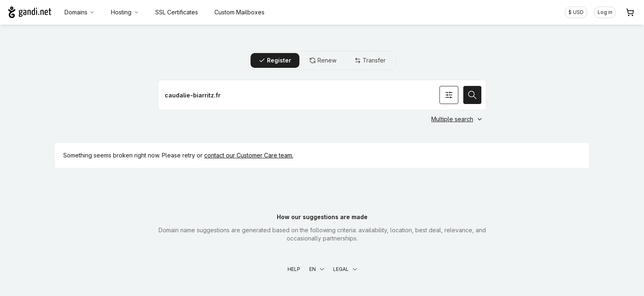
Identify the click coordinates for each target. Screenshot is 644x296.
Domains (80, 12)
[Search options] (449, 95)
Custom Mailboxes (239, 12)
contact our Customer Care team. (249, 155)
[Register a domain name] (322, 95)
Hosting (125, 12)
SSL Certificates (177, 12)
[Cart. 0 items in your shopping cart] (630, 12)
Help (294, 269)
